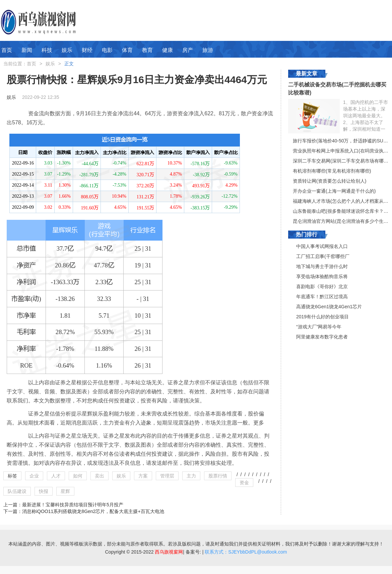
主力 (191, 476)
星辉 (65, 491)
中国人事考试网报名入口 (322, 246)
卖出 (100, 476)
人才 (56, 476)
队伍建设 (17, 491)
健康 (168, 50)
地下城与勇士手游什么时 (322, 266)
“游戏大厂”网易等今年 (319, 327)
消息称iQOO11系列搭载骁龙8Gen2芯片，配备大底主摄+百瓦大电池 (93, 511)
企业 (34, 476)
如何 (78, 476)
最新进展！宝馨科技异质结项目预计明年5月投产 (73, 505)
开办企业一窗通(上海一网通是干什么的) (334, 191)
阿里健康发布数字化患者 (322, 337)
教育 (147, 50)
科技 (47, 50)
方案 (143, 476)
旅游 (208, 50)
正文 (69, 64)
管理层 (167, 476)
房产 (188, 50)
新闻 (27, 50)
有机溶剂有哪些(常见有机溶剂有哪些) (332, 171)
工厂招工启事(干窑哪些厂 (323, 256)
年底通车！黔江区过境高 (322, 297)
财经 (87, 50)
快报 (44, 491)
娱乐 (67, 50)
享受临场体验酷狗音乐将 (322, 276)
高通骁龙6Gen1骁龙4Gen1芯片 (329, 307)
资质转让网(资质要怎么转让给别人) (330, 181)
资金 (244, 483)
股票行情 (218, 476)
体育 (127, 50)
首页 (7, 50)
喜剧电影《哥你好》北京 (322, 286)
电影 (107, 50)
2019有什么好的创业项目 (322, 317)
